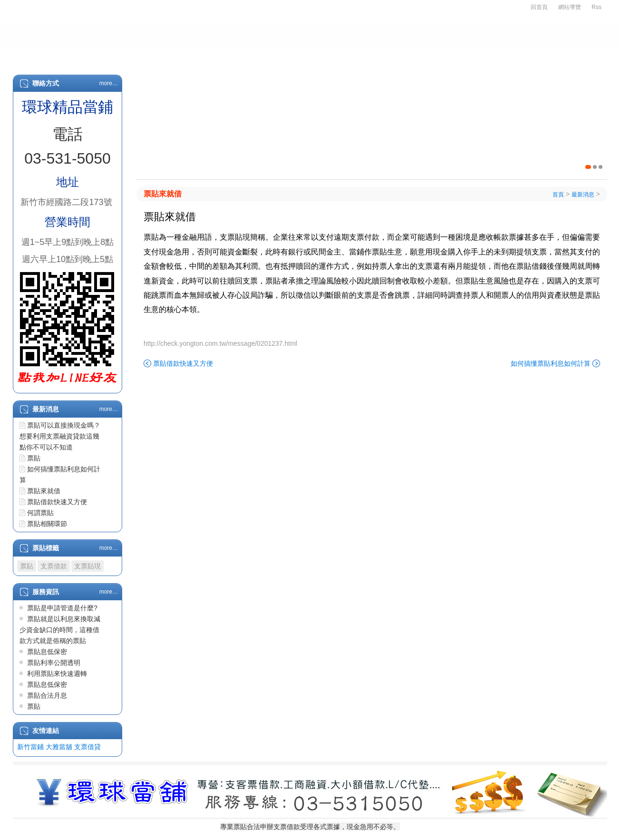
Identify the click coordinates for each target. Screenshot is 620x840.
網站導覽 (570, 7)
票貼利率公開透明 (54, 663)
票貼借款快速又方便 (57, 502)
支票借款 (197, 58)
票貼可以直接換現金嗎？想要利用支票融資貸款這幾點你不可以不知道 (60, 436)
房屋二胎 (303, 58)
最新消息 (460, 58)
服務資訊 (513, 58)
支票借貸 (87, 747)
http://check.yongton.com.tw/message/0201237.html (220, 343)
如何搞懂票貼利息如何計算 (551, 363)
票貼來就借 (44, 491)
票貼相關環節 (47, 524)
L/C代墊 (408, 58)
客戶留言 (567, 58)
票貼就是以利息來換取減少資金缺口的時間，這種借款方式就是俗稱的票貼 (60, 630)
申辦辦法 (144, 58)
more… (109, 83)
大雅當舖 (59, 747)
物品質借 (357, 58)
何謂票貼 (40, 513)
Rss (596, 7)
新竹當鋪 (30, 747)
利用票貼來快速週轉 (57, 674)
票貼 (34, 458)
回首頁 (539, 7)
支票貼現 (87, 566)
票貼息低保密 (47, 652)
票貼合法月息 (47, 695)
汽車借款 (250, 58)
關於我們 (90, 58)
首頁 (44, 58)
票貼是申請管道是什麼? (62, 608)
